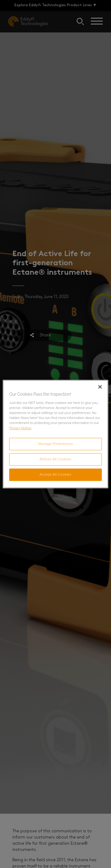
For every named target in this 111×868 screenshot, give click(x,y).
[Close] (100, 387)
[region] (55, 434)
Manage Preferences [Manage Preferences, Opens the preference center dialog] (56, 444)
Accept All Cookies (56, 474)
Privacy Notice (20, 428)
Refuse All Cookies (55, 459)
